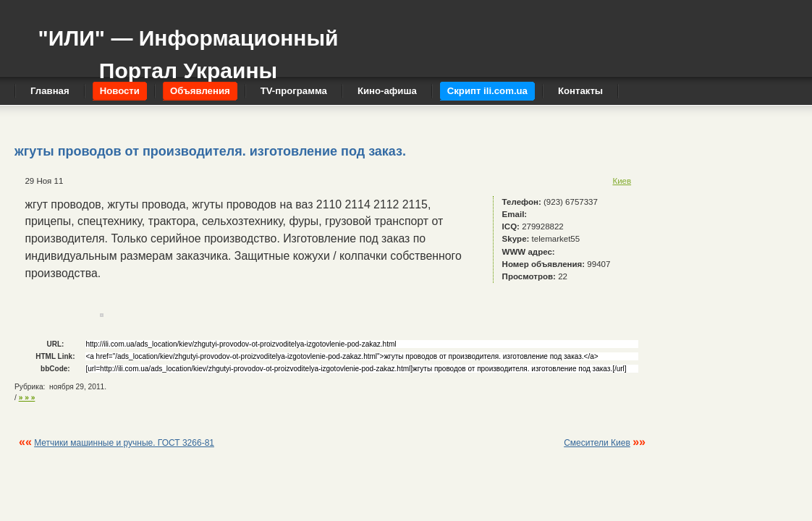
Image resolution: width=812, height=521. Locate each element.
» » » (27, 398)
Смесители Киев (597, 443)
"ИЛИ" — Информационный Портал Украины (188, 47)
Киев (622, 181)
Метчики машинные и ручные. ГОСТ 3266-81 (124, 443)
